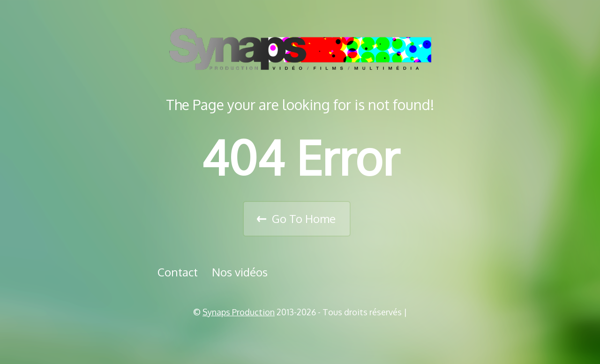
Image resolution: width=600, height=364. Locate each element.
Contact (178, 272)
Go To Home (304, 219)
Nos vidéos (240, 272)
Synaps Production (239, 312)
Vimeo (303, 336)
